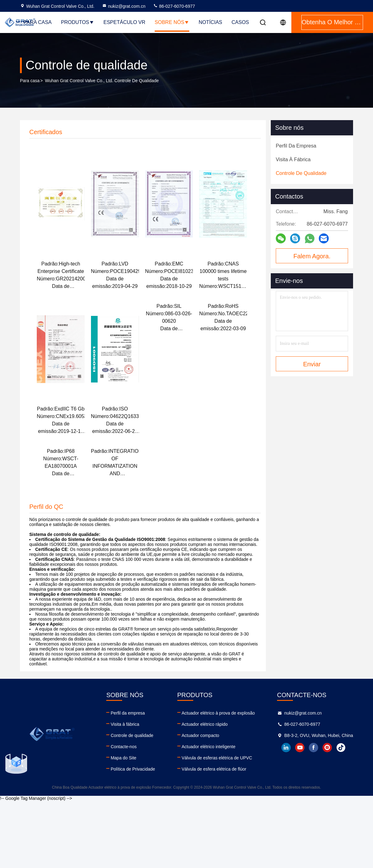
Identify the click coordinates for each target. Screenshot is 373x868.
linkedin (286, 748)
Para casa (38, 22)
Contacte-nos (124, 747)
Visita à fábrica (125, 724)
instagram (327, 748)
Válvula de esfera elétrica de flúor (214, 769)
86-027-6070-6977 (174, 6)
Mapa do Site (124, 758)
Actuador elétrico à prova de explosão (218, 713)
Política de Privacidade (133, 769)
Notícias (210, 22)
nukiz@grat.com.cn (124, 6)
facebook (313, 748)
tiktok (341, 748)
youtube (300, 748)
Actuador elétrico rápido (205, 724)
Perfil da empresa (128, 713)
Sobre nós (172, 22)
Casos (240, 22)
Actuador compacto (201, 735)
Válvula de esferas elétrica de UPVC (217, 758)
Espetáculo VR (124, 22)
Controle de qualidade (132, 735)
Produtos (78, 22)
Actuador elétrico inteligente (209, 747)
